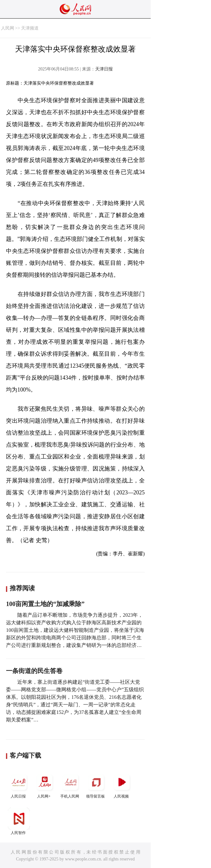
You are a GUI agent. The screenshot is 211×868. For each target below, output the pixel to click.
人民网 (8, 28)
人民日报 (19, 785)
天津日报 (104, 69)
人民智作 (19, 821)
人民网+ (45, 785)
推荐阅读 (22, 588)
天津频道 (30, 28)
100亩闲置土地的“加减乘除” (45, 604)
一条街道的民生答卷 (34, 671)
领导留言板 (96, 785)
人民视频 (122, 785)
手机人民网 (70, 785)
